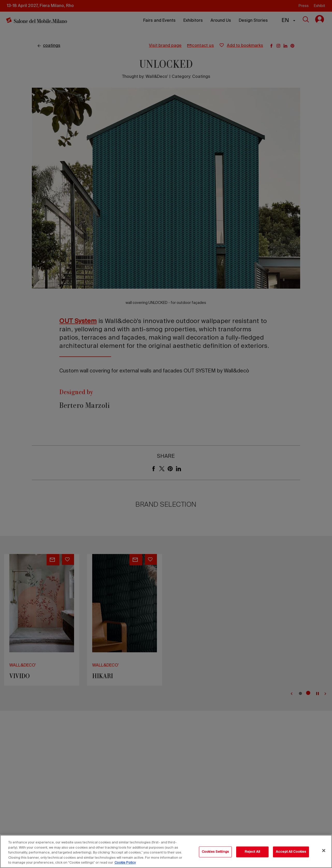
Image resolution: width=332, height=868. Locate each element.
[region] (166, 851)
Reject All (252, 852)
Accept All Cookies (291, 852)
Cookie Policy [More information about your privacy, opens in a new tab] (125, 863)
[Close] (324, 851)
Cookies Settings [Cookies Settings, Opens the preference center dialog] (215, 852)
